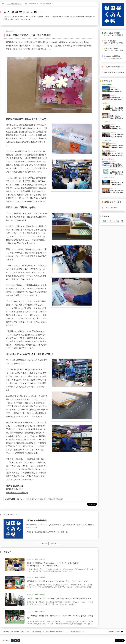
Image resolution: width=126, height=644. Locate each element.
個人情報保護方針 (38, 632)
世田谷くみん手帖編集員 (37, 520)
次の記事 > (55, 543)
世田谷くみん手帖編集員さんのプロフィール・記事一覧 (48, 532)
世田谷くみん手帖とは (77, 632)
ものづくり (26, 499)
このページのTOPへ (114, 632)
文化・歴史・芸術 (45, 499)
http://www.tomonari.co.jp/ (17, 493)
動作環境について (62, 632)
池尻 (53, 499)
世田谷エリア (35, 499)
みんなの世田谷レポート (14, 4)
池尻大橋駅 (59, 499)
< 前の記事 (44, 543)
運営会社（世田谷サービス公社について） (17, 632)
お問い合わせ (50, 632)
